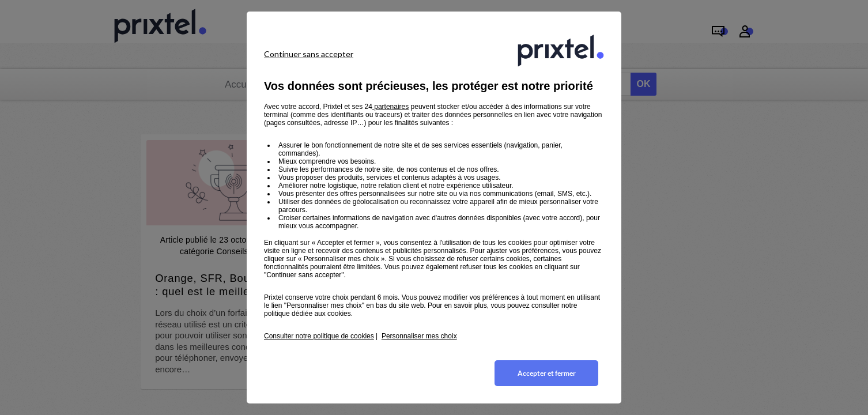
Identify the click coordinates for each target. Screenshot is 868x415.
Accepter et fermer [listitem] (547, 373)
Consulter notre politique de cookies (319, 336)
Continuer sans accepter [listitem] (309, 54)
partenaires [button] (390, 107)
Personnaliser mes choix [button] (419, 336)
